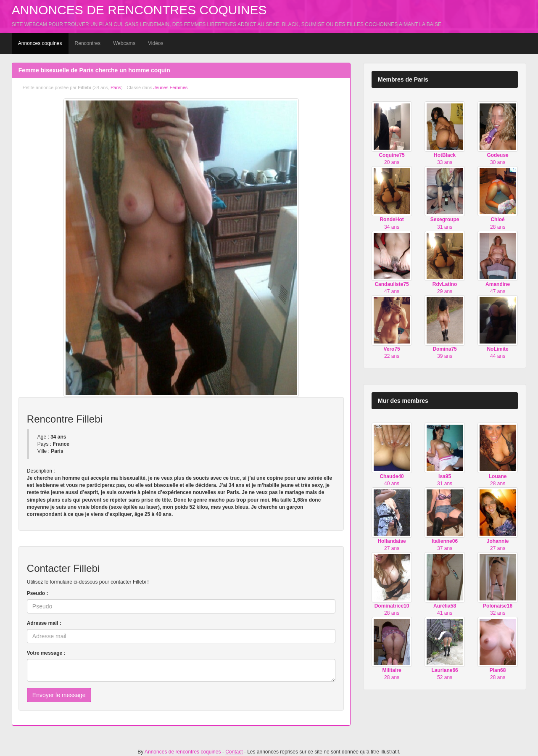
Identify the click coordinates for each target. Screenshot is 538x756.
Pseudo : (38, 593)
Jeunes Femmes (170, 87)
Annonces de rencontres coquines (139, 10)
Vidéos (156, 43)
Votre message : (46, 653)
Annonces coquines (40, 43)
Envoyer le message (59, 695)
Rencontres (88, 43)
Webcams (124, 43)
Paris (116, 87)
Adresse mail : (44, 623)
